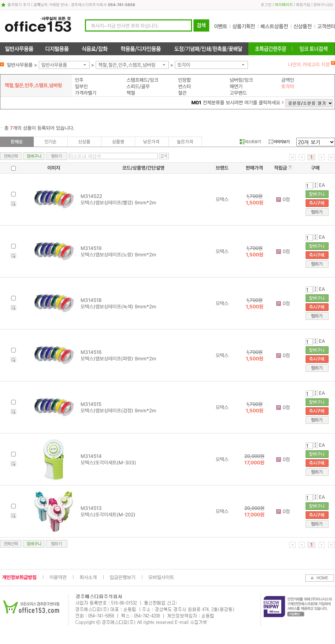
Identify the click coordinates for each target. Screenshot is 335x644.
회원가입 (303, 5)
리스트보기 (250, 142)
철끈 (182, 93)
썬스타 (185, 86)
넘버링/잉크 (241, 80)
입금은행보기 (123, 577)
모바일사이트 (161, 577)
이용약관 (58, 577)
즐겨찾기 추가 (19, 5)
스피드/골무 (138, 86)
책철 (131, 93)
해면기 (236, 86)
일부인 (81, 86)
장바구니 (321, 5)
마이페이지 (284, 5)
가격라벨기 (86, 93)
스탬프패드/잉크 (142, 80)
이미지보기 (279, 142)
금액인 (288, 80)
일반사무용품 (54, 65)
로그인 (266, 5)
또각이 (184, 65)
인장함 (185, 80)
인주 (79, 80)
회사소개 (88, 577)
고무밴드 (238, 93)
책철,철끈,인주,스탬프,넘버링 (127, 65)
